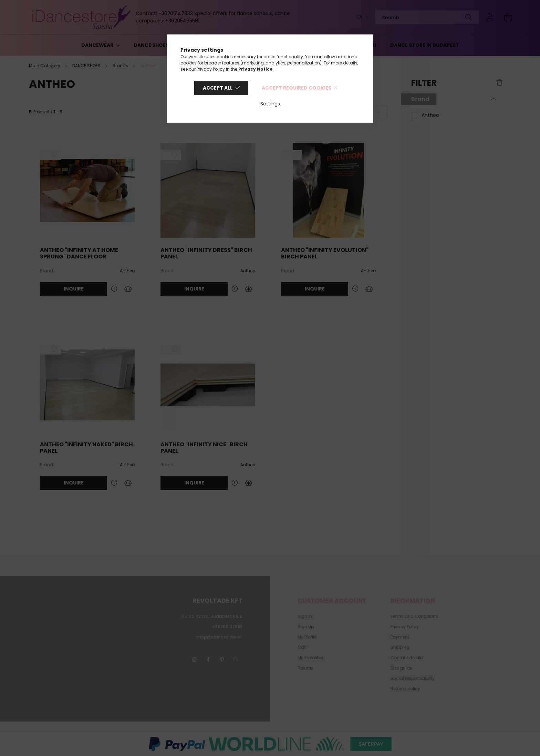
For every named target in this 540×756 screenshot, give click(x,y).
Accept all (218, 88)
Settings (270, 104)
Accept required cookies (297, 88)
